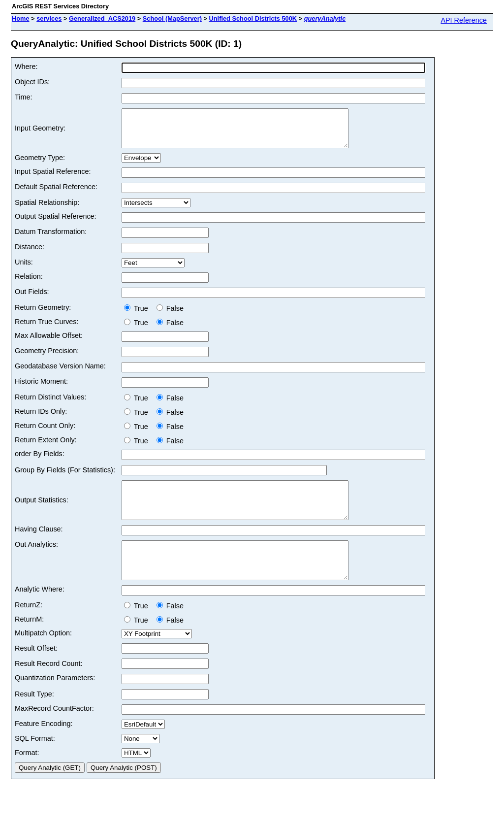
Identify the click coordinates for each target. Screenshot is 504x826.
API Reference (464, 20)
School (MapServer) (172, 18)
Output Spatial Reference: (56, 224)
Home (21, 18)
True (138, 316)
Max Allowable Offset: (49, 343)
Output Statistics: (42, 511)
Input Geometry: (40, 132)
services (49, 18)
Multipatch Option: (43, 655)
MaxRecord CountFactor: (54, 730)
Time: (23, 97)
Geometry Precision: (47, 358)
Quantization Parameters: (55, 700)
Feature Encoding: (44, 746)
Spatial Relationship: (47, 210)
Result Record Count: (49, 686)
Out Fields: (32, 299)
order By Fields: (40, 461)
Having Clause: (39, 544)
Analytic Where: (40, 611)
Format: (27, 775)
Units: (24, 269)
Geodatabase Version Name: (60, 373)
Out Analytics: (36, 559)
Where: (26, 66)
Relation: (29, 284)
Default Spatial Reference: (56, 194)
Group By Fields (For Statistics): (65, 477)
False (170, 316)
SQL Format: (35, 760)
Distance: (30, 254)
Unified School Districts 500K (253, 18)
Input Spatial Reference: (53, 179)
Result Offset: (36, 670)
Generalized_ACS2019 (102, 18)
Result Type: (34, 716)
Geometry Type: (40, 165)
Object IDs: (32, 82)
